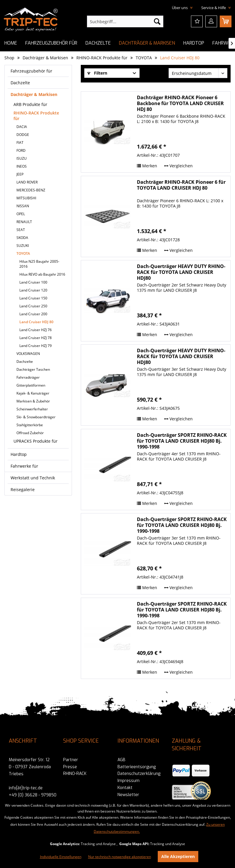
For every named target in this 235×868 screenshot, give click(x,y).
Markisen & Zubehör (33, 401)
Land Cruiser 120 (33, 290)
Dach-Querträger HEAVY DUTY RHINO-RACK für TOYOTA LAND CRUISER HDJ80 (181, 272)
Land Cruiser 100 (33, 282)
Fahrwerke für (24, 466)
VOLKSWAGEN (28, 354)
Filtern (97, 73)
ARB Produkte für (30, 104)
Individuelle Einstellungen (61, 857)
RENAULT (24, 222)
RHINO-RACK (75, 774)
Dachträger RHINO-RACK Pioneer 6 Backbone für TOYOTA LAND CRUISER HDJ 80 (180, 103)
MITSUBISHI (26, 198)
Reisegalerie (23, 489)
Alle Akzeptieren (178, 856)
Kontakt (125, 788)
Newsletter (128, 795)
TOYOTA (23, 253)
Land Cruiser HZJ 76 (36, 330)
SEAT (21, 230)
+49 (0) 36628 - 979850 (33, 795)
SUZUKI (23, 246)
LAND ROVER (27, 182)
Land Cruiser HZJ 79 (36, 346)
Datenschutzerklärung (139, 774)
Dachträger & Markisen (34, 94)
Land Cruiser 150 (33, 298)
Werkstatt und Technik (33, 478)
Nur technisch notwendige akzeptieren (120, 857)
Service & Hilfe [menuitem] (214, 8)
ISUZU (22, 158)
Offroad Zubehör (30, 433)
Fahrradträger (28, 377)
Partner (71, 760)
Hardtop (19, 454)
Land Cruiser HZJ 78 (36, 338)
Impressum (129, 781)
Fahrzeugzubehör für (31, 71)
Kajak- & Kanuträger (33, 393)
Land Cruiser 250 (33, 306)
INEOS (22, 166)
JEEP (20, 174)
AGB (121, 760)
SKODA (22, 238)
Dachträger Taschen (33, 369)
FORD (21, 150)
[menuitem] (125, 21)
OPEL (21, 214)
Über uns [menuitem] (180, 8)
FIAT (20, 143)
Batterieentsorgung (137, 767)
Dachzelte (20, 83)
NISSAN (23, 206)
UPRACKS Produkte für (36, 441)
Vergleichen (178, 166)
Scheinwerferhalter (32, 409)
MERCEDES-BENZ (31, 190)
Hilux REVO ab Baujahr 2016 (42, 274)
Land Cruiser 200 (33, 314)
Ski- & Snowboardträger (36, 417)
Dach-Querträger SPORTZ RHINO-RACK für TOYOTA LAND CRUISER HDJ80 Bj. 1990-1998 (182, 441)
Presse (70, 767)
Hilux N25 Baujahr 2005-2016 (39, 264)
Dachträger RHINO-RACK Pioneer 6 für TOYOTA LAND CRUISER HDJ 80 (181, 185)
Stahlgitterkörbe (30, 425)
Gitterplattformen (31, 385)
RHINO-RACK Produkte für (36, 116)
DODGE (23, 135)
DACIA (22, 127)
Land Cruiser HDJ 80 (36, 322)
